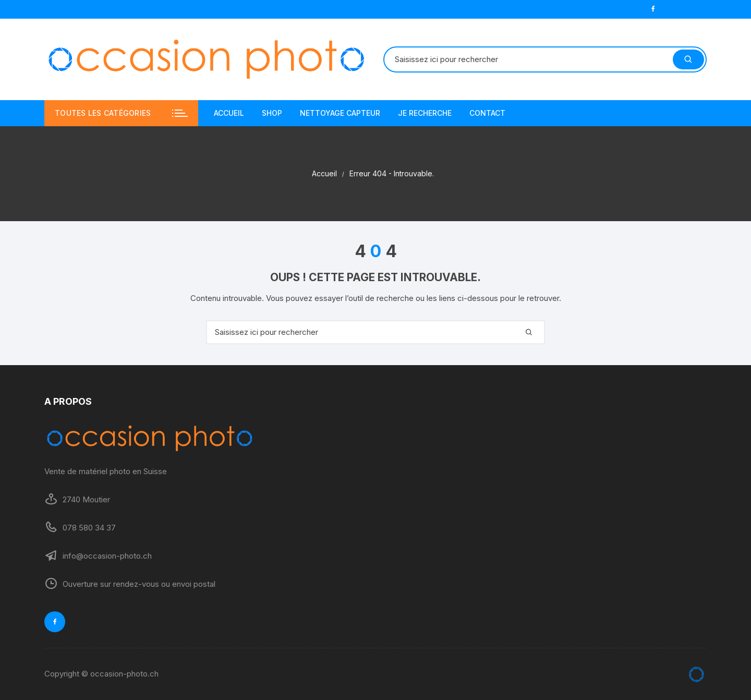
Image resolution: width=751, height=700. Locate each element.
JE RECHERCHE (425, 113)
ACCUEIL (229, 113)
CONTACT (487, 113)
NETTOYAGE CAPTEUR (340, 113)
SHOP (272, 113)
